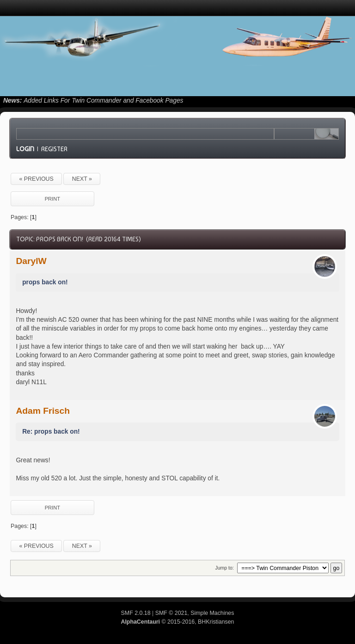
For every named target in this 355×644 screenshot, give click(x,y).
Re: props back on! (51, 432)
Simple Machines (212, 613)
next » (82, 179)
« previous (36, 179)
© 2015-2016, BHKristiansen (177, 622)
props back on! (45, 282)
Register (54, 149)
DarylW (31, 261)
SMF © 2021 (171, 613)
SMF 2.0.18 (136, 613)
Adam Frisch (43, 411)
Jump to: (224, 568)
